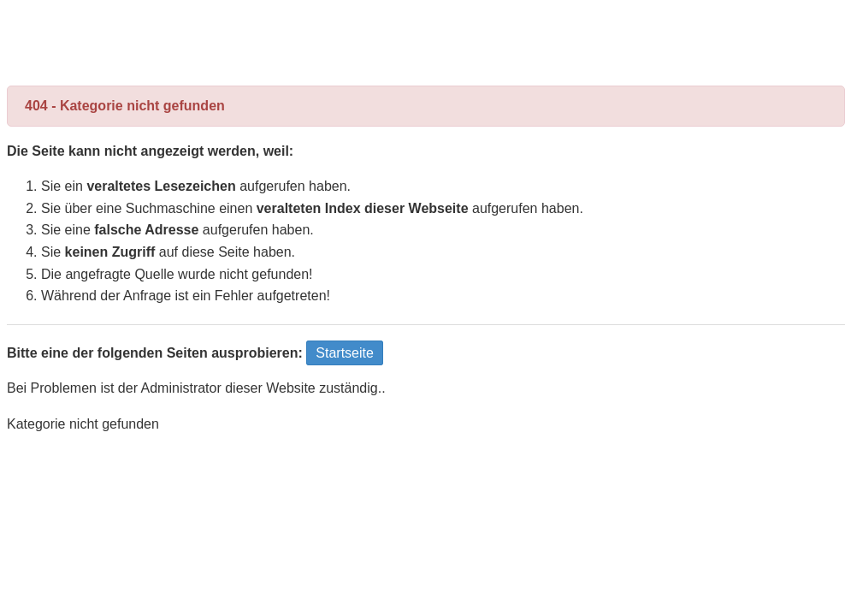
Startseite (345, 353)
